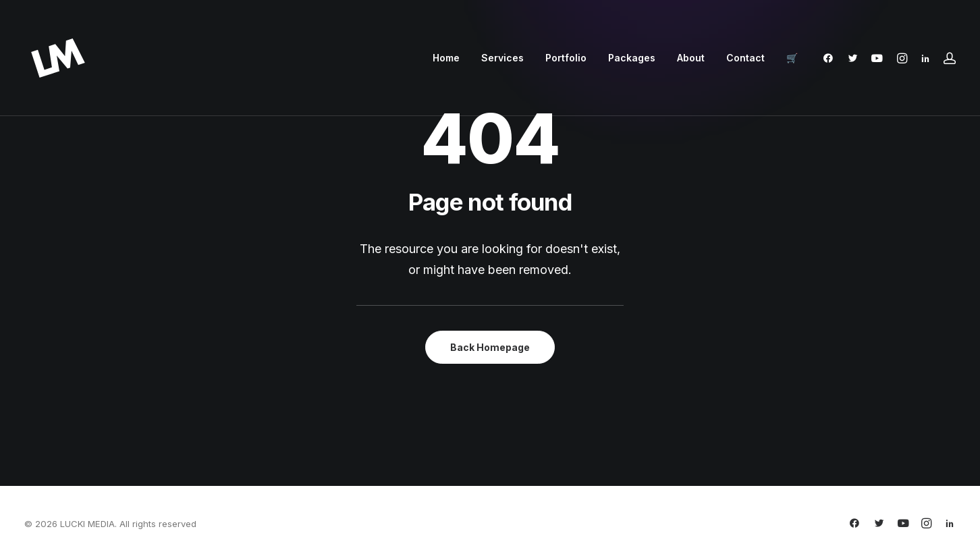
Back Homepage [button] (490, 347)
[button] (831, 58)
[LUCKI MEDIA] (58, 58)
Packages (632, 58)
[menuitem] (446, 58)
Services (502, 58)
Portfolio (566, 58)
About (691, 58)
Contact (745, 58)
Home (446, 58)
